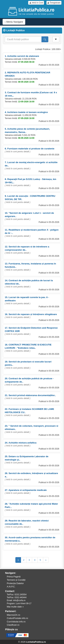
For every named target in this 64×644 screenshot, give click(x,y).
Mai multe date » (15, 607)
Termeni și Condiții (16, 580)
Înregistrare (54, 3)
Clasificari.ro (13, 625)
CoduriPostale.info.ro (17, 618)
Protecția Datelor (15, 583)
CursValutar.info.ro (16, 622)
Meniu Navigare (14, 22)
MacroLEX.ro (13, 615)
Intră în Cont (36, 3)
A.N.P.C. (11, 587)
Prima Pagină (14, 577)
